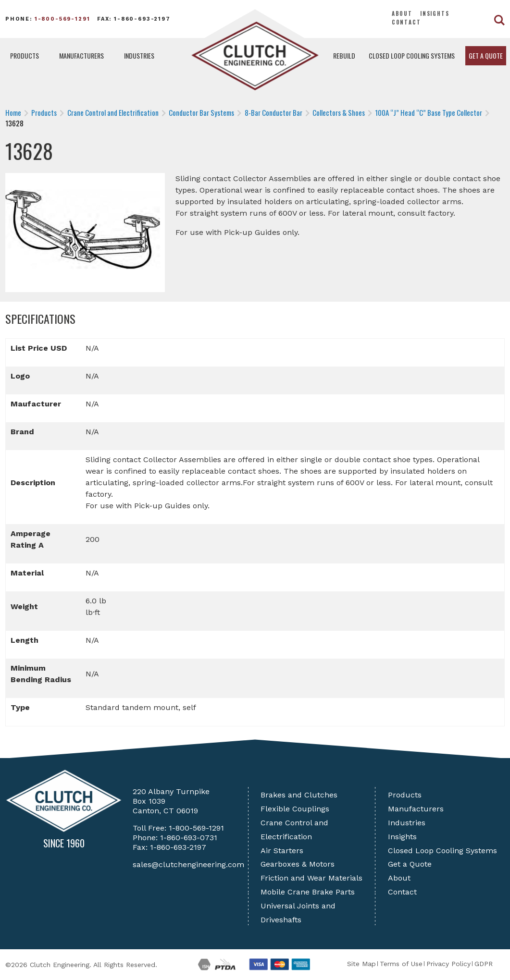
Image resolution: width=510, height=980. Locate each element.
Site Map (361, 964)
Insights (435, 13)
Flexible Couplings (295, 809)
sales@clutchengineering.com (188, 864)
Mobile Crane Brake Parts (308, 892)
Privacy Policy (448, 964)
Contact (406, 22)
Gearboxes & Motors (298, 864)
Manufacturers (81, 55)
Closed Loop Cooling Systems (412, 55)
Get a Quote (486, 55)
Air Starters (282, 851)
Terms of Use (401, 964)
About (402, 13)
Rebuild (344, 55)
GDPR (484, 964)
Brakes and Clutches (299, 795)
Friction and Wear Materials (311, 878)
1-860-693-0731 (189, 838)
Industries (139, 55)
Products (25, 55)
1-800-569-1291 (62, 19)
